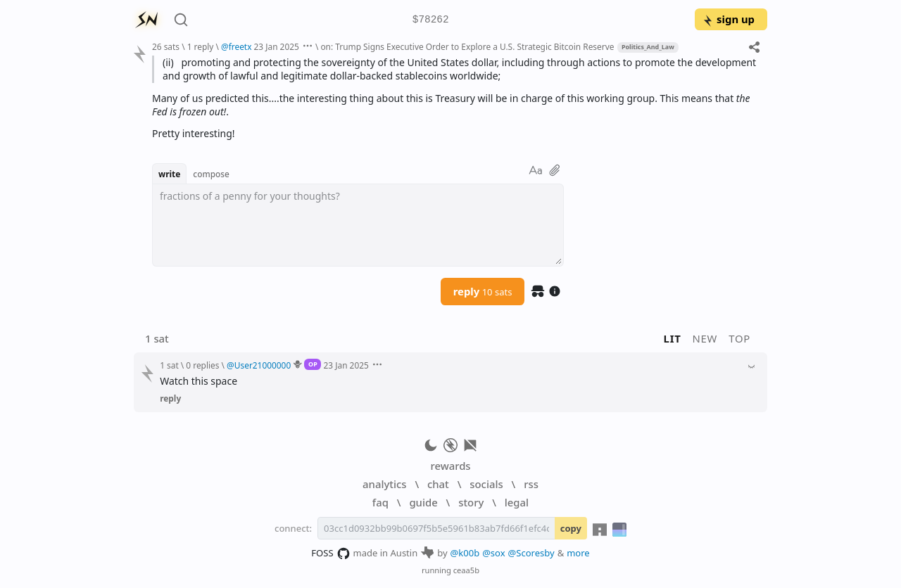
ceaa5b (466, 570)
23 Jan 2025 (277, 46)
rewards (450, 466)
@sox (493, 553)
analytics (384, 484)
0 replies (202, 365)
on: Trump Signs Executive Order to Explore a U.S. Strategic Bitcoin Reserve (467, 46)
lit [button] (673, 338)
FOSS (330, 554)
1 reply (201, 46)
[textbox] (358, 225)
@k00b (465, 553)
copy (571, 528)
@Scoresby (531, 553)
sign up (728, 19)
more (578, 553)
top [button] (739, 338)
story (471, 502)
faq (380, 502)
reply (483, 291)
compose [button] (211, 174)
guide (423, 502)
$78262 (431, 20)
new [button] (705, 338)
